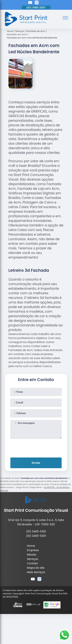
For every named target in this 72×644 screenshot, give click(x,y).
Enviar (36, 463)
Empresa (33, 550)
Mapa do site (36, 568)
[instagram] (37, 3)
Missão (32, 555)
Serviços (32, 559)
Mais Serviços (36, 572)
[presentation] (36, 447)
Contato (32, 563)
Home (31, 546)
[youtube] (30, 3)
